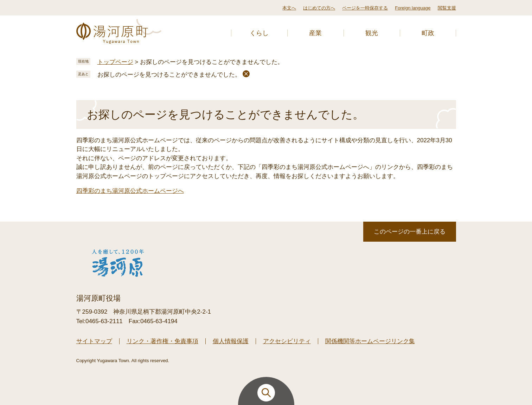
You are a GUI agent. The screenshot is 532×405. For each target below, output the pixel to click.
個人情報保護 (231, 341)
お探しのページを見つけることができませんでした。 (169, 75)
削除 (246, 74)
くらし (259, 33)
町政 (428, 33)
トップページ (115, 62)
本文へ (289, 8)
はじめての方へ (319, 8)
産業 (315, 33)
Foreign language (413, 8)
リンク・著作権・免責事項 (162, 341)
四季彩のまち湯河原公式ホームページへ (130, 191)
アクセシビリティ (287, 341)
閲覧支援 (447, 8)
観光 (372, 33)
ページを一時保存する (365, 8)
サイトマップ (94, 341)
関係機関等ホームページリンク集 (370, 341)
